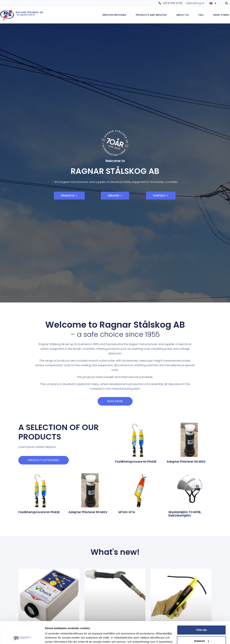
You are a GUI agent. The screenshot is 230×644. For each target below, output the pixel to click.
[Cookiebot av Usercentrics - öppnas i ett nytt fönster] (22, 637)
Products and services (151, 15)
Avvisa (201, 630)
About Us (182, 15)
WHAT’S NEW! (221, 15)
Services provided (114, 15)
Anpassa (201, 619)
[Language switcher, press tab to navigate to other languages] (214, 3)
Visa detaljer (53, 637)
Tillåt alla (201, 608)
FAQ (201, 15)
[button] (226, 3)
